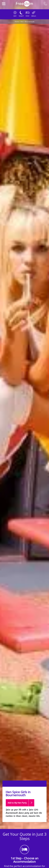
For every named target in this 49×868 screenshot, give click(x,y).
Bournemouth (30, 22)
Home (17, 22)
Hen (22, 22)
